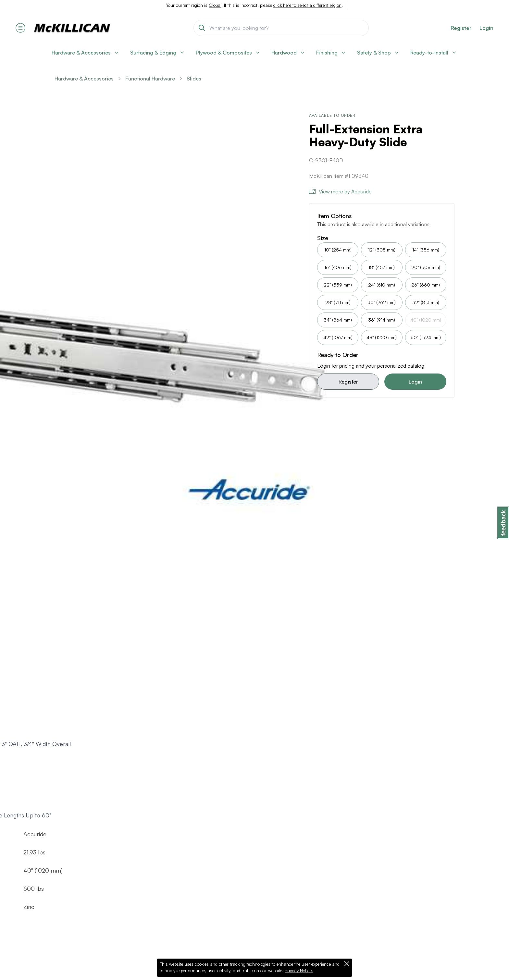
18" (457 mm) (382, 267)
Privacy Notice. (299, 971)
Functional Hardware (150, 79)
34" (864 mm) (338, 320)
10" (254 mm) (338, 250)
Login (486, 28)
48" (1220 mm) (382, 337)
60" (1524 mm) (426, 337)
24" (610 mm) (382, 285)
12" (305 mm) (382, 250)
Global (215, 5)
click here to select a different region (307, 5)
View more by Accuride (340, 191)
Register (348, 382)
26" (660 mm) (426, 285)
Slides (194, 79)
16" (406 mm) (338, 267)
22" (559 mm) (338, 285)
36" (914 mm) (382, 320)
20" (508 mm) (426, 267)
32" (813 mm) (426, 302)
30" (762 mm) (382, 302)
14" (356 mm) (426, 250)
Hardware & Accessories (84, 79)
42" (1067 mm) (338, 337)
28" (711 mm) (338, 302)
